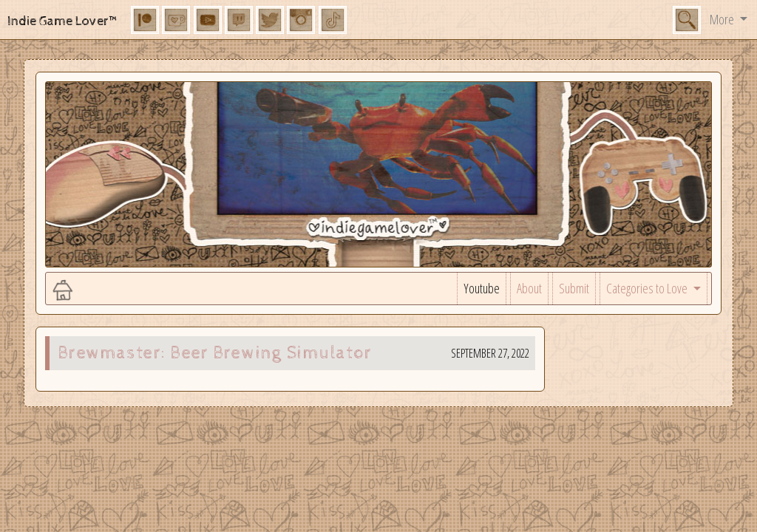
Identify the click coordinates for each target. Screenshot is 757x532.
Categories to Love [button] (648, 288)
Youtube (482, 288)
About (529, 288)
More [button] (723, 19)
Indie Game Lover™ (63, 21)
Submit (574, 288)
